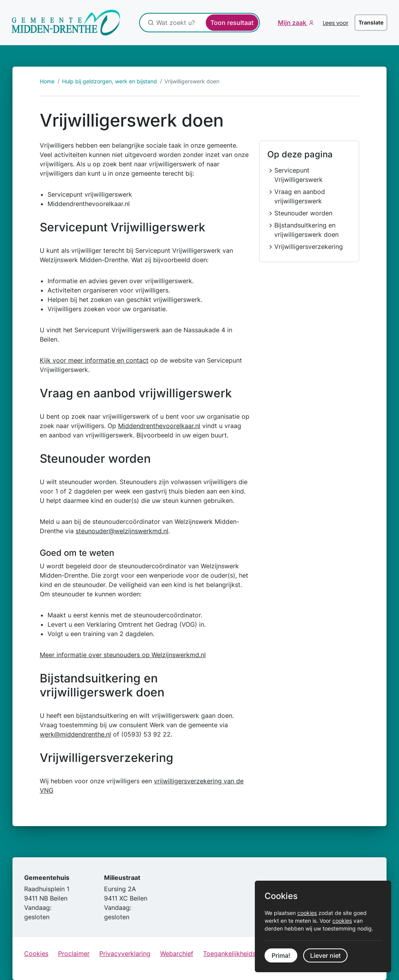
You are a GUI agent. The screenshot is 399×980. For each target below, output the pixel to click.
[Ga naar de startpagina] (66, 23)
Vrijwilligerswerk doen (192, 81)
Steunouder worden (303, 213)
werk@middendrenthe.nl (75, 734)
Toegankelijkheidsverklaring (244, 954)
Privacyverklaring (125, 954)
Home (47, 81)
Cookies (36, 954)
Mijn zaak (293, 23)
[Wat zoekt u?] (197, 23)
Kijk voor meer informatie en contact (94, 360)
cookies (307, 913)
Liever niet (325, 955)
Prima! (281, 955)
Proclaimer (74, 954)
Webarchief (177, 954)
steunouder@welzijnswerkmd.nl (122, 531)
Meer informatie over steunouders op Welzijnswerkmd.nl (123, 655)
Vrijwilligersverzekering (309, 247)
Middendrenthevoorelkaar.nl (159, 426)
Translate (371, 22)
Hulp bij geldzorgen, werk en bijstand (109, 81)
